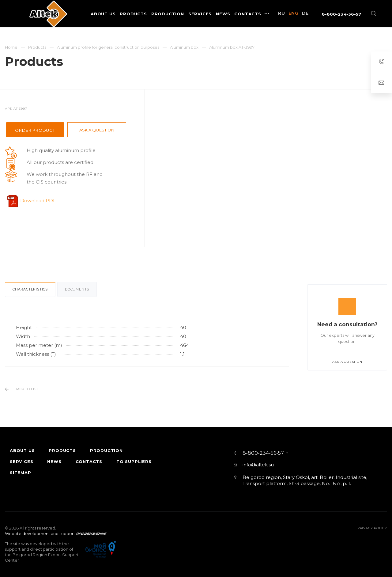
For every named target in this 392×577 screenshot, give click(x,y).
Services (21, 461)
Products (62, 450)
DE (305, 13)
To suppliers (134, 461)
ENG (294, 13)
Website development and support (40, 533)
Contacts (89, 461)
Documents (77, 289)
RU (281, 13)
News (54, 461)
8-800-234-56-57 (341, 14)
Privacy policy (372, 528)
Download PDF (38, 201)
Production (106, 450)
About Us (22, 450)
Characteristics (30, 289)
